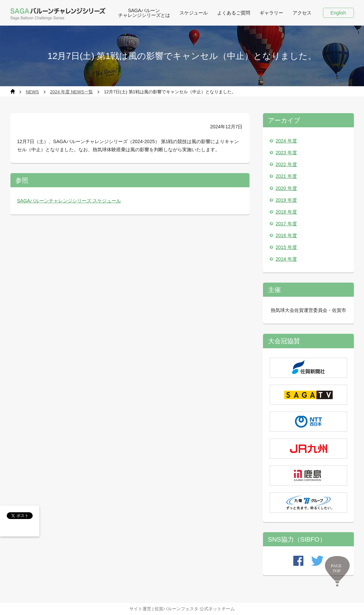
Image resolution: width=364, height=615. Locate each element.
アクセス (302, 13)
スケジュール (194, 13)
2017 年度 (286, 224)
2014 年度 (286, 259)
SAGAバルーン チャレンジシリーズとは (144, 13)
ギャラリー (271, 13)
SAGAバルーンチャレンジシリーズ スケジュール (69, 201)
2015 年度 (286, 247)
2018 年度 (286, 212)
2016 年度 (286, 235)
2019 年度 (286, 200)
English (338, 13)
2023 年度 (286, 153)
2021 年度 (286, 176)
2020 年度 (286, 188)
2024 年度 (286, 141)
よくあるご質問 (234, 13)
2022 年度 (286, 164)
